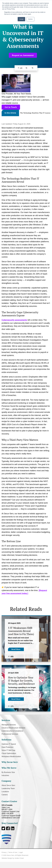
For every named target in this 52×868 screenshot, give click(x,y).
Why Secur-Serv (10, 762)
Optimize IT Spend (9, 744)
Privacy (4, 852)
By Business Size (8, 772)
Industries (5, 775)
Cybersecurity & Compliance (12, 731)
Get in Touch (11, 107)
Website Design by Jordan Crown (13, 858)
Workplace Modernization (11, 756)
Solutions (6, 740)
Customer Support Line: (26, 813)
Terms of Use (13, 852)
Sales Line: (26, 808)
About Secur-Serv (8, 785)
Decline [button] (30, 19)
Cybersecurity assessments (14, 320)
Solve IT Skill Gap (8, 750)
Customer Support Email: (26, 817)
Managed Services (9, 725)
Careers (5, 795)
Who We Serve (9, 768)
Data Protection (7, 747)
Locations (5, 792)
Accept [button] (21, 19)
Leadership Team (8, 788)
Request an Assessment (23, 55)
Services (6, 720)
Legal (21, 852)
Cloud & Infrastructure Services (13, 728)
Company (6, 781)
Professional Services (10, 734)
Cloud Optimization (9, 753)
